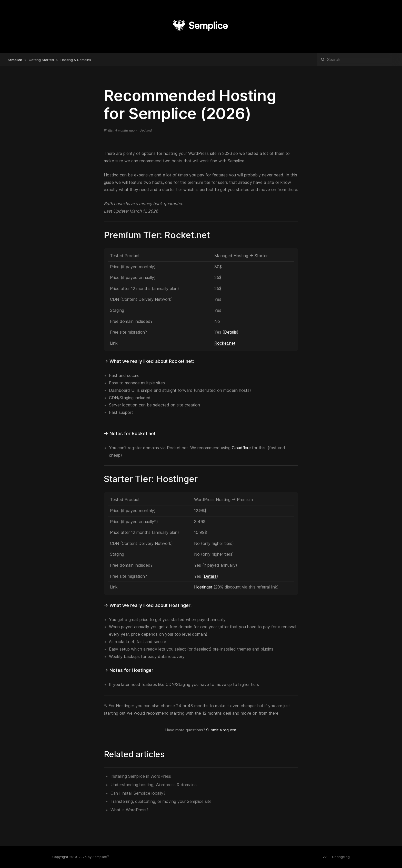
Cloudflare (241, 448)
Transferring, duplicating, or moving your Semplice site (161, 801)
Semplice (15, 60)
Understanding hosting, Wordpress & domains (154, 785)
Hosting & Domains (76, 60)
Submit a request (221, 730)
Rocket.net (225, 343)
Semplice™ (101, 857)
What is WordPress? (129, 810)
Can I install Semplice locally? (138, 793)
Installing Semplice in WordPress (141, 776)
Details (230, 332)
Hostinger (203, 587)
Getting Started (41, 60)
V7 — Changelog (336, 857)
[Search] (359, 59)
